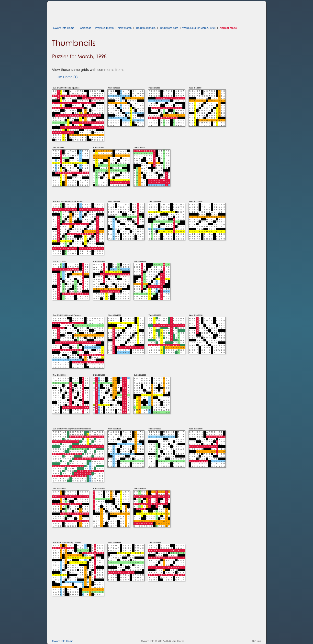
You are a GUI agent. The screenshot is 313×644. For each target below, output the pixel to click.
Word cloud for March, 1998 (199, 28)
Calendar (85, 28)
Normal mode (228, 28)
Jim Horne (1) (67, 77)
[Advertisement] (141, 12)
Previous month (104, 28)
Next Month (125, 28)
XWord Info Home (64, 28)
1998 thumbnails (146, 28)
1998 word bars (169, 28)
